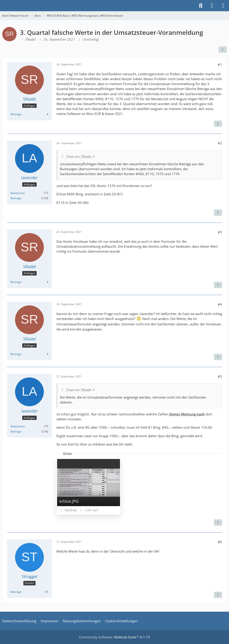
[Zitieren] (218, 124)
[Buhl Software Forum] (2, 6)
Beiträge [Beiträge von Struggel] (16, 592)
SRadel (31, 39)
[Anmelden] (212, 6)
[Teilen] (223, 50)
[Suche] (201, 6)
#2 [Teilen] (220, 143)
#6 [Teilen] (220, 542)
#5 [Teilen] (220, 376)
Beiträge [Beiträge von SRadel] (16, 114)
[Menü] (223, 6)
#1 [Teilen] (220, 64)
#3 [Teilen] (220, 232)
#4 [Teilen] (220, 304)
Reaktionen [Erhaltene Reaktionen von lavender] (18, 193)
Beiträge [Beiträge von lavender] (16, 198)
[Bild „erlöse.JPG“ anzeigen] (89, 487)
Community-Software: (114, 637)
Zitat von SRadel (79, 157)
